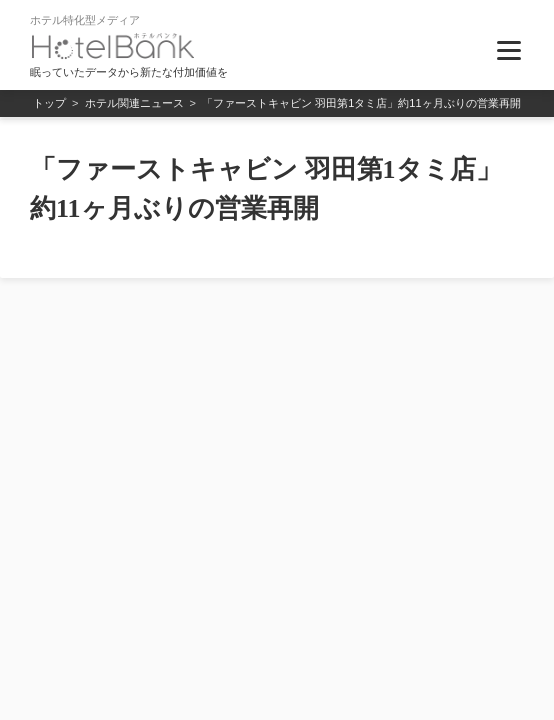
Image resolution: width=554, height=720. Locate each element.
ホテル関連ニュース (134, 103)
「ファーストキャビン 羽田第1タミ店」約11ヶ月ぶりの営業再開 (361, 103)
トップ (49, 103)
